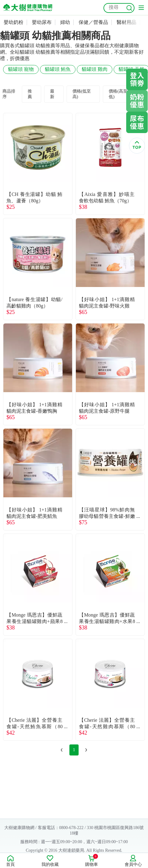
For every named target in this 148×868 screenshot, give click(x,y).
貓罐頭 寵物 (21, 69)
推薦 (30, 94)
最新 (52, 94)
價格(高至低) (118, 94)
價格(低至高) (82, 94)
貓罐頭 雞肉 (95, 69)
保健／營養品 (93, 22)
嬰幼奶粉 (14, 22)
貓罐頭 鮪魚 (58, 69)
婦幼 (65, 22)
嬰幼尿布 (42, 22)
